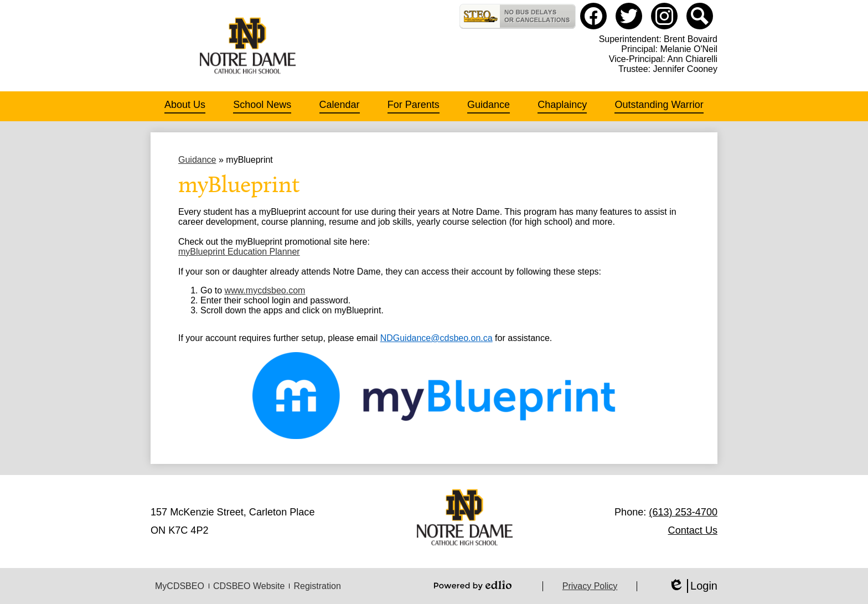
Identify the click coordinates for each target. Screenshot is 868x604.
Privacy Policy (590, 586)
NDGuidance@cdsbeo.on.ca (436, 338)
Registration (317, 586)
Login (693, 586)
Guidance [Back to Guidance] (197, 160)
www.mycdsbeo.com (265, 290)
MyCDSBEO (180, 586)
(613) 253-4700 (683, 512)
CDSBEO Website (249, 586)
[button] (185, 106)
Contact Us (693, 530)
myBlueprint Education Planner (239, 252)
